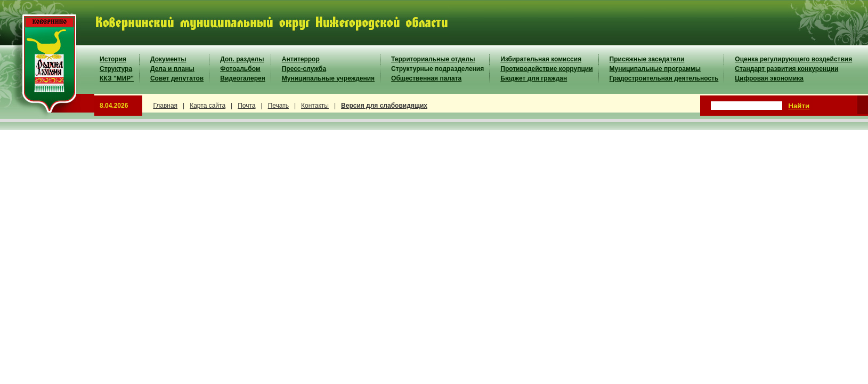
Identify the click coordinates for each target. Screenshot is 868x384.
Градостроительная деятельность (664, 78)
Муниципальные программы (655, 69)
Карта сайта (208, 106)
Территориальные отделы (433, 59)
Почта (246, 106)
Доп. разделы (242, 59)
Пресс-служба (304, 69)
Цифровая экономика (769, 78)
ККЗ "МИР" (117, 78)
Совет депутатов (177, 78)
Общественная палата (426, 78)
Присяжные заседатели (647, 59)
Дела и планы (172, 69)
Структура (116, 69)
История (113, 59)
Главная (165, 106)
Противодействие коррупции (546, 69)
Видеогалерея (242, 78)
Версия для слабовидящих (384, 106)
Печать (278, 106)
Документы (168, 59)
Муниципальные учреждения (328, 78)
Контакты (315, 106)
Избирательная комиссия (541, 59)
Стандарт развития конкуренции (786, 69)
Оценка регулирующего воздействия (793, 59)
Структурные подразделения (437, 69)
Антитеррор (301, 59)
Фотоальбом (240, 69)
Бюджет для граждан (534, 78)
